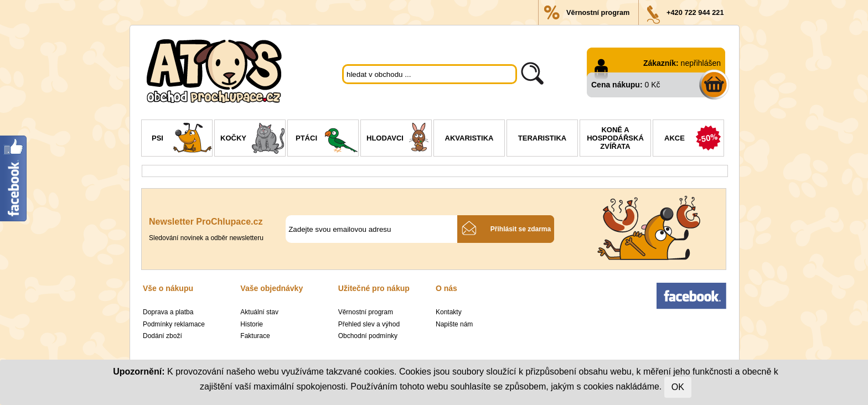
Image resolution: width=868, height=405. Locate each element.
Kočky (253, 139)
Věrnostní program (598, 12)
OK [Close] (678, 387)
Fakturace (255, 336)
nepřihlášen (701, 63)
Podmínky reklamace (174, 324)
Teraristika (542, 138)
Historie (252, 324)
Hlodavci (399, 139)
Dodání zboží (162, 336)
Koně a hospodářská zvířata (615, 138)
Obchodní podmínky (368, 336)
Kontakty (449, 312)
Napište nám (454, 324)
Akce (694, 139)
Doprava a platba (168, 312)
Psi (182, 139)
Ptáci (327, 139)
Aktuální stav (259, 312)
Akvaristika (469, 138)
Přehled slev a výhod (369, 324)
